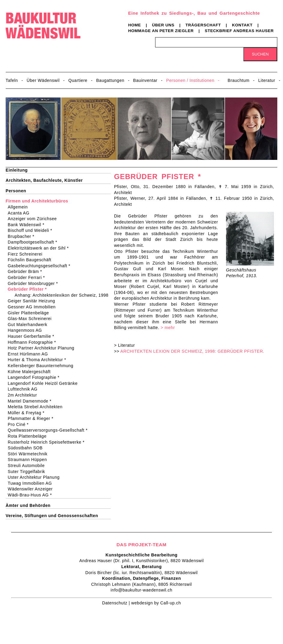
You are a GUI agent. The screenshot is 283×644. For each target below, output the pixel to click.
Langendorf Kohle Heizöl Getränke (45, 383)
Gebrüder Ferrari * (28, 277)
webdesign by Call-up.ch (156, 603)
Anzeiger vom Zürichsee (34, 219)
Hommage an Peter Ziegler (161, 31)
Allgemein (20, 207)
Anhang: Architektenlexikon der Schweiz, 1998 (63, 295)
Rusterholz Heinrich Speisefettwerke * (48, 442)
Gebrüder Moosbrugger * (35, 283)
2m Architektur (24, 395)
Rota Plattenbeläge (29, 436)
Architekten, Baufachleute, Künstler (44, 180)
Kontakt (242, 25)
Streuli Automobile (28, 466)
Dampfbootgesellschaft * (35, 242)
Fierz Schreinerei (27, 254)
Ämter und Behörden (28, 505)
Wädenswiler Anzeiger (32, 489)
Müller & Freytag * (28, 413)
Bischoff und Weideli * (32, 230)
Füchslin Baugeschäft (32, 260)
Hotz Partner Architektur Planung (43, 348)
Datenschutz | (117, 603)
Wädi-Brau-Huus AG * (32, 495)
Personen (16, 191)
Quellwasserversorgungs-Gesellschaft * (50, 430)
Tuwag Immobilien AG (32, 483)
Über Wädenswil (43, 80)
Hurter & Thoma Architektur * (39, 360)
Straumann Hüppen (29, 460)
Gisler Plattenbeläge (30, 313)
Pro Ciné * (20, 424)
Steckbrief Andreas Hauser (239, 31)
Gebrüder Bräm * (27, 271)
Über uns (163, 25)
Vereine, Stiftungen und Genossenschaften (52, 516)
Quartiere (78, 80)
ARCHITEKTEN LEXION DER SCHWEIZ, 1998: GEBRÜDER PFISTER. (192, 351)
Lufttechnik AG (25, 389)
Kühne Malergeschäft (31, 372)
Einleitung (17, 170)
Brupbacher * (23, 236)
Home (135, 25)
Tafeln (12, 80)
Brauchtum (239, 80)
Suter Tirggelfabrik (28, 472)
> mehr (168, 328)
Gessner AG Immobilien (34, 307)
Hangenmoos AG (27, 330)
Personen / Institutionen (190, 80)
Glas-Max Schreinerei (32, 319)
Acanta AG (21, 213)
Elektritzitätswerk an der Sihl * (40, 248)
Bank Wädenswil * (28, 225)
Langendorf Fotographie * (36, 377)
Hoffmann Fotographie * (34, 342)
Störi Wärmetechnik (30, 454)
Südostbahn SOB (27, 448)
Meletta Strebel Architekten (37, 407)
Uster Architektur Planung (36, 477)
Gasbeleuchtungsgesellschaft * (41, 266)
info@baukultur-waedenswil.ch (142, 590)
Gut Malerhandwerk (30, 325)
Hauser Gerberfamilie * (33, 336)
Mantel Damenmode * (32, 401)
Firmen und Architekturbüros (37, 201)
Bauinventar (145, 80)
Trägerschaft (203, 25)
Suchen (260, 54)
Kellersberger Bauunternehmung (43, 366)
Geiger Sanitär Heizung (33, 301)
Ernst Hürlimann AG (30, 354)
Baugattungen (110, 80)
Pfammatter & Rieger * (33, 418)
